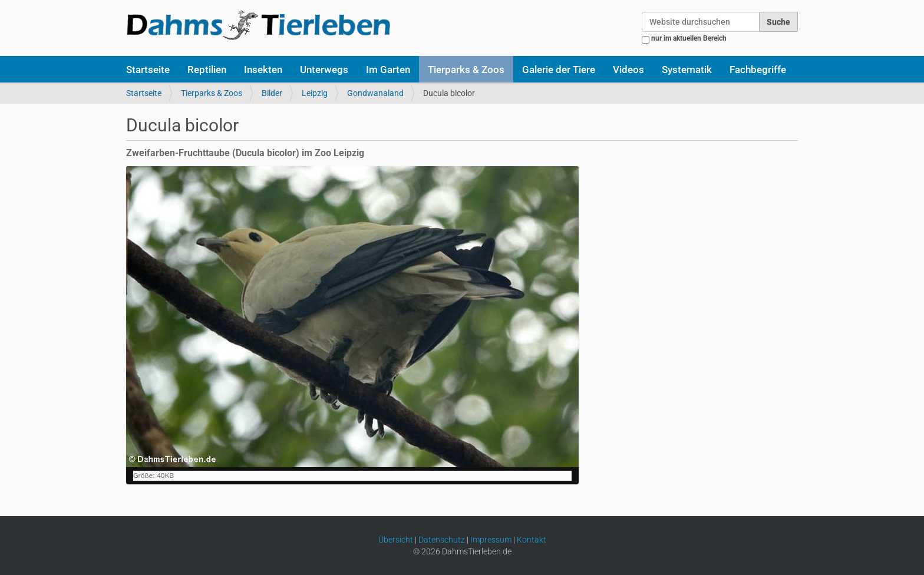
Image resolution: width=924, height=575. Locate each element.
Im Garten (388, 70)
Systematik (687, 70)
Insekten (263, 70)
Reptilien (207, 70)
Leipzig (315, 93)
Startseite (148, 70)
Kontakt (532, 540)
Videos (628, 70)
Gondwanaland (375, 93)
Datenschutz (442, 540)
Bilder (272, 93)
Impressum (491, 540)
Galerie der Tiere (559, 70)
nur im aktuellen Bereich (689, 38)
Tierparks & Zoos (466, 70)
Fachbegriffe (758, 70)
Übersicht (396, 540)
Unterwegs (324, 70)
